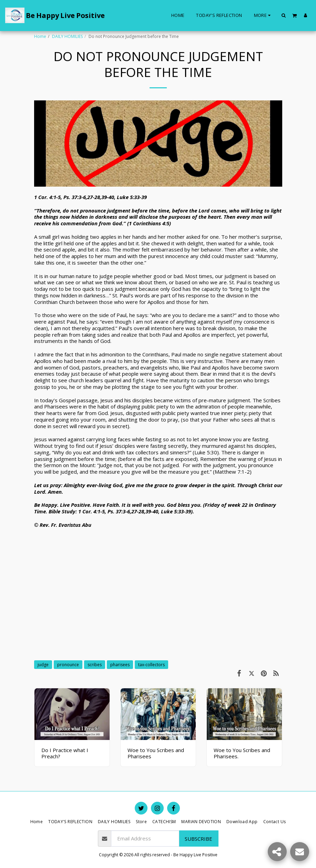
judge (43, 665)
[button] (284, 15)
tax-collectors (151, 665)
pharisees (120, 665)
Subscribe (198, 839)
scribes (95, 665)
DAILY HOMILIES (67, 36)
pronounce (68, 665)
